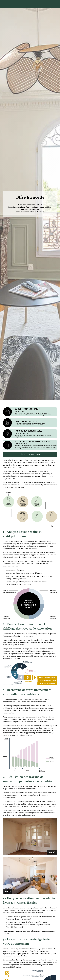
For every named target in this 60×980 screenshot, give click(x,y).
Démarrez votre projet (30, 454)
